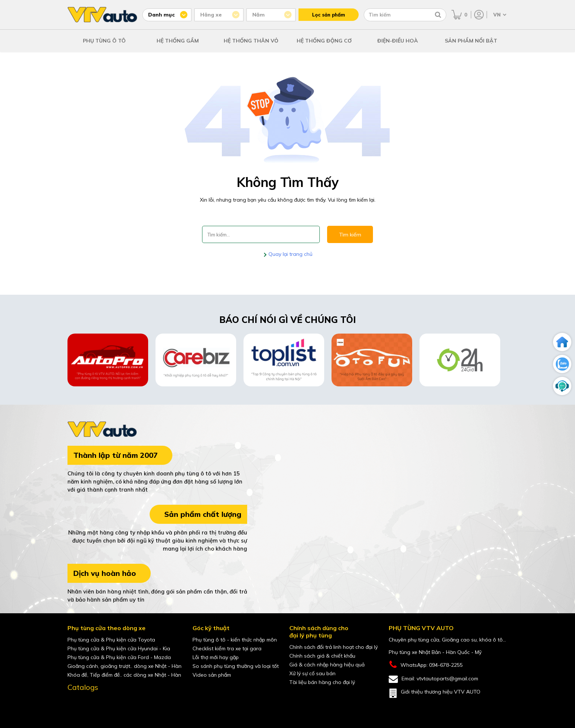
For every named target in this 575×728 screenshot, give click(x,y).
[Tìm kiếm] (438, 15)
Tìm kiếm (350, 235)
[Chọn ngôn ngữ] (499, 15)
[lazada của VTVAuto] (120, 704)
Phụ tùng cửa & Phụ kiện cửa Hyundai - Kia (119, 648)
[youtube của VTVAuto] (89, 704)
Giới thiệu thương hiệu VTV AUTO (435, 693)
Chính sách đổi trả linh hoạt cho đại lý (334, 647)
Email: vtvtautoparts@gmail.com (433, 679)
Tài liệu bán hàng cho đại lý (322, 682)
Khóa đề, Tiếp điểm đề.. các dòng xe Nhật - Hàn (124, 675)
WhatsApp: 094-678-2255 (426, 665)
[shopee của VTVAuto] (104, 704)
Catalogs (83, 687)
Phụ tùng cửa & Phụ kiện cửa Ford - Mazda (119, 657)
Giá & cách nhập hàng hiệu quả (327, 665)
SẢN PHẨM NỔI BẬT (471, 41)
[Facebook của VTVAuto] (73, 704)
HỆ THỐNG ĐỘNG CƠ (324, 41)
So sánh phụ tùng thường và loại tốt (236, 666)
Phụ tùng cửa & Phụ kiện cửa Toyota (111, 640)
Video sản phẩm (212, 675)
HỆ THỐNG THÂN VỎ (251, 41)
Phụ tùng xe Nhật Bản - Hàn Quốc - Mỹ (435, 652)
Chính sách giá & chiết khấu (322, 656)
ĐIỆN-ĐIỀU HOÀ (398, 41)
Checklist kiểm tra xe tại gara (227, 648)
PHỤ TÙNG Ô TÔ (104, 41)
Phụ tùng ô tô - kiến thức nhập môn (235, 640)
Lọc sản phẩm (329, 15)
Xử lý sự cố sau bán (312, 673)
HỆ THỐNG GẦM (178, 41)
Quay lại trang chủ (290, 254)
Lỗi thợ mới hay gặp (216, 657)
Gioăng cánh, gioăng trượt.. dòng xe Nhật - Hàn (124, 666)
